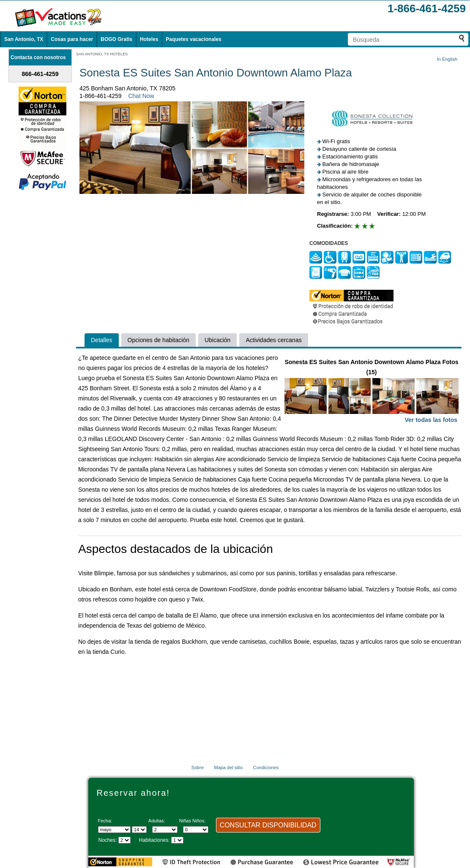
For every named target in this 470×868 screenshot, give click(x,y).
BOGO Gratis (116, 39)
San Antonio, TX (24, 39)
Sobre (198, 767)
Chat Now (141, 96)
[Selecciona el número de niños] (196, 830)
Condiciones (266, 767)
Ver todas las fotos (431, 420)
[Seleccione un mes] (114, 830)
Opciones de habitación (158, 340)
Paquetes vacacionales (193, 39)
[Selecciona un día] (139, 830)
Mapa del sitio (228, 767)
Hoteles (149, 39)
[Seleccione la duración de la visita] (124, 840)
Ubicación (217, 340)
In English (447, 59)
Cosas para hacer (72, 39)
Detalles (102, 340)
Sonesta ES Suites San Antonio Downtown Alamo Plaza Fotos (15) (372, 392)
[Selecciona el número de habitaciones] (177, 840)
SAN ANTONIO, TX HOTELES (102, 54)
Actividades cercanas (273, 340)
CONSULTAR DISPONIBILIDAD (268, 825)
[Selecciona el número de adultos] (165, 830)
